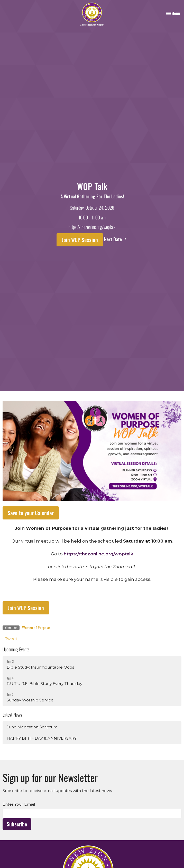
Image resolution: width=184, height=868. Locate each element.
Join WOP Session (80, 240)
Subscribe (17, 824)
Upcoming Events (16, 649)
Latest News (12, 715)
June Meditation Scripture (32, 727)
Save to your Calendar (31, 513)
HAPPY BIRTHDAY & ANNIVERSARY (42, 738)
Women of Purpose (36, 628)
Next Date (116, 239)
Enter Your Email (19, 804)
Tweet (11, 639)
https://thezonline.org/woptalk (98, 554)
